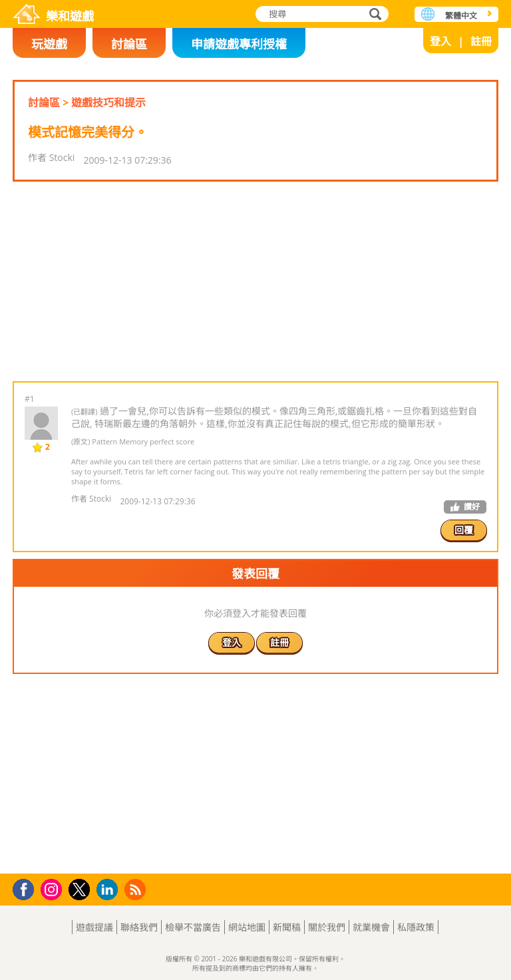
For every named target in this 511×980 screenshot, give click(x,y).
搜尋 (373, 15)
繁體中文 (461, 16)
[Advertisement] (255, 281)
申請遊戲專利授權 (239, 44)
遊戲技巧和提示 (108, 102)
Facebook (27, 888)
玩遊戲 (49, 44)
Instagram (53, 889)
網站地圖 (247, 927)
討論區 (129, 44)
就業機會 (371, 927)
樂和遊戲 (70, 16)
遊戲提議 (94, 927)
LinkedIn (109, 890)
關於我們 (327, 927)
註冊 (481, 41)
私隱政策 (416, 927)
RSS (137, 889)
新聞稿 (287, 927)
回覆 (464, 530)
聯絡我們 (139, 927)
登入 (440, 41)
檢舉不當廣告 (193, 927)
